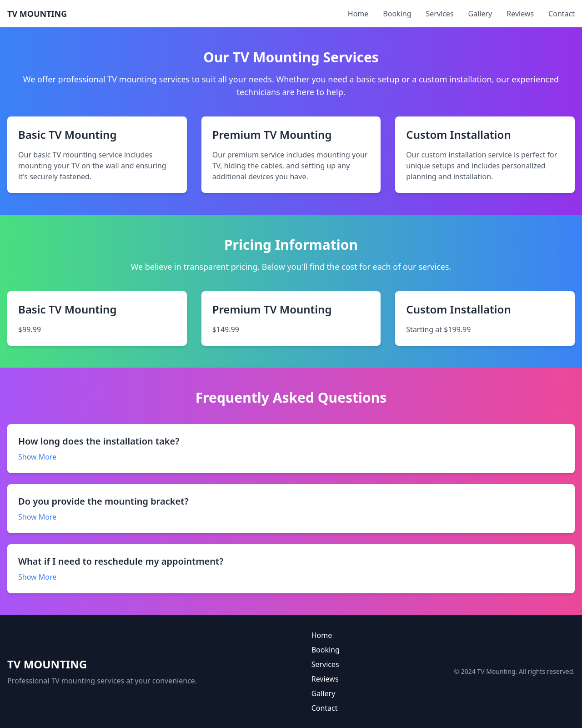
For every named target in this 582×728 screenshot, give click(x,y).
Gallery (480, 14)
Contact (562, 14)
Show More (37, 457)
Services (440, 14)
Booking (397, 14)
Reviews (520, 14)
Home (358, 14)
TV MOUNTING (37, 14)
